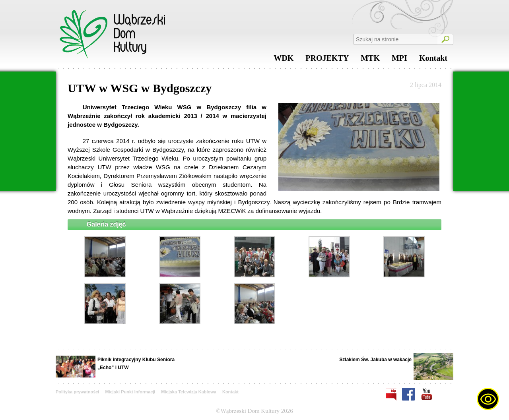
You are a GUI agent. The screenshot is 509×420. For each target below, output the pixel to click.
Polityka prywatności (77, 392)
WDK (284, 60)
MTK (370, 60)
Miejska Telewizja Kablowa (189, 392)
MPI (399, 60)
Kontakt (433, 60)
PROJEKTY (327, 60)
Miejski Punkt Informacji (130, 392)
